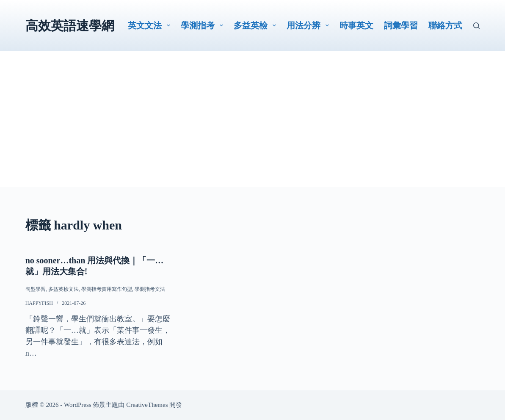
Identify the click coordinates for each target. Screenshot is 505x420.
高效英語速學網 (70, 26)
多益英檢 (257, 25)
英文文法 (151, 25)
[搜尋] (476, 26)
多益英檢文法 (63, 289)
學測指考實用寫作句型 (107, 289)
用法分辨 (309, 25)
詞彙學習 (401, 25)
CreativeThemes (147, 405)
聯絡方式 (445, 25)
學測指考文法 (150, 289)
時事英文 (356, 25)
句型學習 (36, 289)
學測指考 (204, 25)
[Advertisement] (253, 128)
